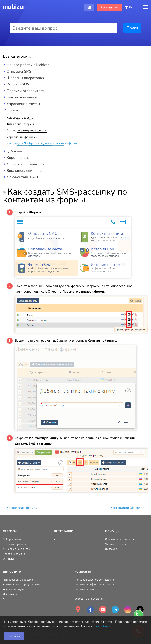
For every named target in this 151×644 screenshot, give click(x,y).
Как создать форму (20, 118)
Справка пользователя (119, 539)
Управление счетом (23, 104)
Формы (13, 110)
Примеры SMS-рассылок (19, 580)
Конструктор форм (15, 544)
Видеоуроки (113, 549)
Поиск (132, 28)
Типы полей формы (20, 124)
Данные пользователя (26, 164)
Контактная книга (22, 97)
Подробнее (102, 626)
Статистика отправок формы (27, 130)
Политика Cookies (86, 589)
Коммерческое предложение (21, 585)
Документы (10, 594)
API (56, 539)
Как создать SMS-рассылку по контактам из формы (42, 143)
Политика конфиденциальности (94, 585)
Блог (6, 599)
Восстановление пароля (27, 171)
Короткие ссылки (21, 158)
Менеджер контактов (16, 549)
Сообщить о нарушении (89, 599)
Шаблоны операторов (25, 78)
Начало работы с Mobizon (28, 65)
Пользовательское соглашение (94, 580)
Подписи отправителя (25, 91)
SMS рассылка (12, 539)
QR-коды (14, 151)
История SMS (18, 84)
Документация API (22, 177)
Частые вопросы (116, 544)
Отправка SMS (19, 71)
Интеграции (64, 531)
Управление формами (22, 137)
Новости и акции (13, 589)
